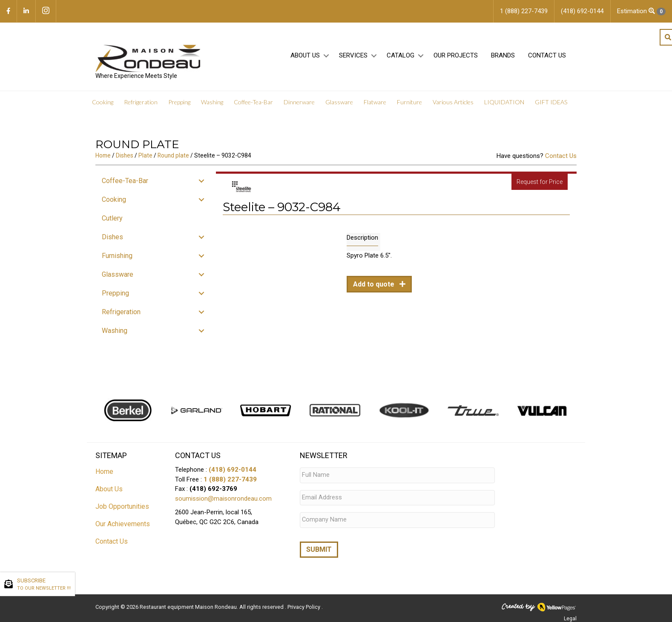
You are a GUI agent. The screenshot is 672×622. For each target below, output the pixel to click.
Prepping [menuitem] (179, 102)
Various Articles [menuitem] (453, 102)
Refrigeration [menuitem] (141, 102)
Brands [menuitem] (503, 56)
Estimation (641, 11)
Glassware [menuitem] (339, 102)
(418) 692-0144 (233, 470)
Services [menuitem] (353, 56)
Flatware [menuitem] (375, 102)
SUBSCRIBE (44, 585)
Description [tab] (362, 238)
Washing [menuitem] (212, 102)
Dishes (125, 155)
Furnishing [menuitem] (117, 256)
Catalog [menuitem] (401, 56)
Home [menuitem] (104, 472)
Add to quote (375, 284)
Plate (145, 155)
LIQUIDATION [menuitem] (504, 102)
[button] (326, 56)
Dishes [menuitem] (112, 237)
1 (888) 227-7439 (230, 479)
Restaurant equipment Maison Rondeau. (189, 603)
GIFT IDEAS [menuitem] (551, 102)
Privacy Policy (304, 603)
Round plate (173, 155)
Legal (570, 615)
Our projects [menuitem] (456, 56)
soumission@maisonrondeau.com (223, 499)
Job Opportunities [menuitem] (122, 506)
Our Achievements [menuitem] (123, 524)
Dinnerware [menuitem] (299, 102)
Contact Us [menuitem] (547, 56)
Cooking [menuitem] (103, 102)
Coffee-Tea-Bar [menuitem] (253, 102)
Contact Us (561, 156)
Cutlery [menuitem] (112, 218)
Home (103, 155)
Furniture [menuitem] (409, 102)
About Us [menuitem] (305, 56)
